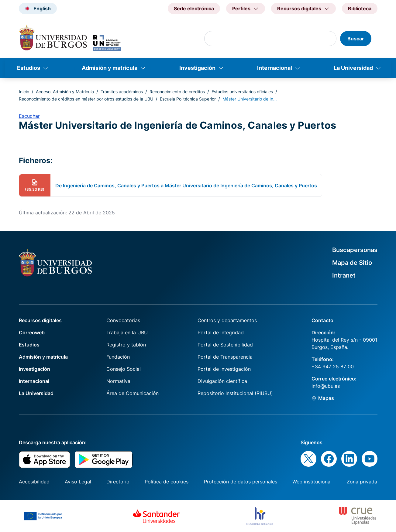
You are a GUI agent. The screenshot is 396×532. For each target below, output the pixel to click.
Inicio (24, 92)
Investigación (197, 68)
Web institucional (312, 482)
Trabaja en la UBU (127, 332)
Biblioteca (360, 9)
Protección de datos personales (241, 482)
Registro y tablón (126, 345)
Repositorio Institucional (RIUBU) (235, 393)
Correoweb (32, 332)
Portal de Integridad (221, 332)
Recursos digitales (40, 320)
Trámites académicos (122, 92)
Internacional (275, 68)
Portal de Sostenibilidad (225, 345)
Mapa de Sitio (352, 263)
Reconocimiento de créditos (177, 92)
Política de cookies (167, 482)
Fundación (118, 357)
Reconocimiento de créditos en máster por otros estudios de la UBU (86, 99)
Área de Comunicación (133, 393)
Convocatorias (123, 320)
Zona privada (362, 482)
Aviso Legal (78, 482)
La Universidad (353, 68)
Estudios (29, 68)
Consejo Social (124, 369)
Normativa (118, 381)
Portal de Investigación (224, 369)
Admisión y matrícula (110, 68)
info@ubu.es (326, 386)
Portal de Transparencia (225, 357)
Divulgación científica (222, 381)
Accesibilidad (34, 482)
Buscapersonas (355, 250)
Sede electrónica (194, 9)
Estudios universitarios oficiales (242, 92)
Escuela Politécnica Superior (188, 99)
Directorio (118, 482)
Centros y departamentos (227, 320)
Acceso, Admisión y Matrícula (65, 92)
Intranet (344, 275)
